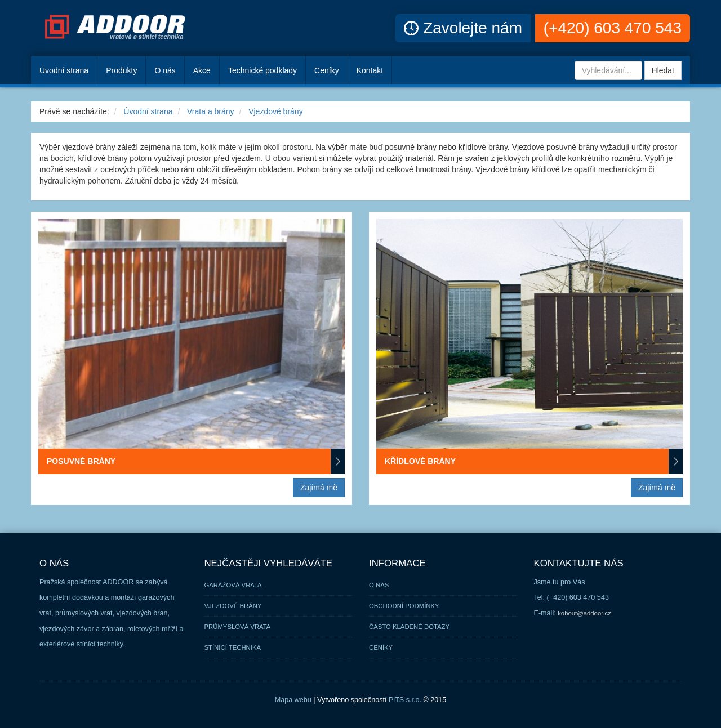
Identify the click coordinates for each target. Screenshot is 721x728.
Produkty (121, 70)
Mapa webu (293, 700)
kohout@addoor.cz (584, 613)
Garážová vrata (233, 585)
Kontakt (370, 70)
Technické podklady (262, 70)
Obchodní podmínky (404, 606)
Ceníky (327, 70)
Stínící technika (233, 647)
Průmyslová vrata (238, 627)
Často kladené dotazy (409, 627)
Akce (202, 70)
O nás (165, 70)
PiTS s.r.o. (405, 700)
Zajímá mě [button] (319, 488)
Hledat (663, 70)
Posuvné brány (196, 461)
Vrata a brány (211, 111)
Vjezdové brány (276, 111)
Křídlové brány (534, 461)
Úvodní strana (148, 111)
